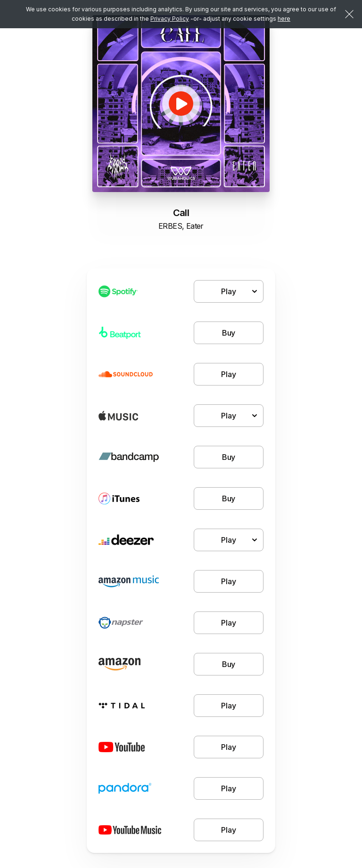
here (284, 19)
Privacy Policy (170, 19)
